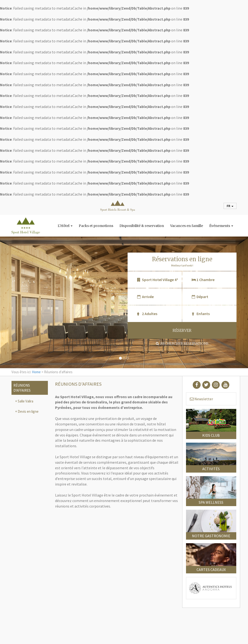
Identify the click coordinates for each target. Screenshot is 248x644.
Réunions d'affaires (22, 388)
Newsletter (201, 399)
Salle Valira (25, 401)
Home (36, 372)
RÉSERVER (182, 330)
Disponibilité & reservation (142, 226)
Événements (221, 226)
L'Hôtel (65, 226)
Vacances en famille (187, 226)
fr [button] (230, 206)
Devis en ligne (28, 411)
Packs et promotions (96, 226)
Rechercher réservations (182, 344)
